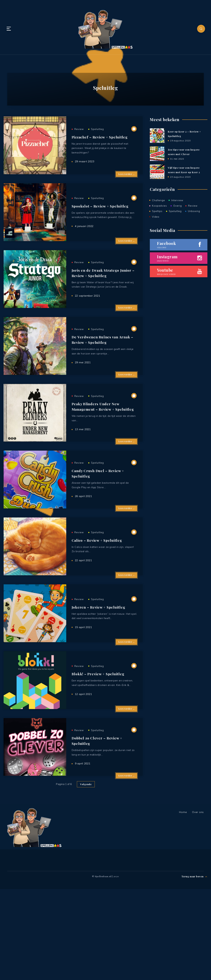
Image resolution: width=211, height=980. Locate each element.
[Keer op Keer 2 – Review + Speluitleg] (157, 136)
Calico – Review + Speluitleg (98, 599)
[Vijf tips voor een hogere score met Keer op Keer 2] (157, 172)
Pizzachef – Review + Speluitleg (101, 141)
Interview (177, 201)
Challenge (158, 201)
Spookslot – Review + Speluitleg (102, 217)
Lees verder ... (127, 183)
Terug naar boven (194, 967)
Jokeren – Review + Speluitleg (99, 675)
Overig (178, 206)
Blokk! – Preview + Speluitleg (99, 751)
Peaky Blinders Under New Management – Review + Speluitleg (104, 447)
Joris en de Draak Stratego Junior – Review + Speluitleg (104, 295)
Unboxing (194, 212)
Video (156, 217)
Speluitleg (97, 134)
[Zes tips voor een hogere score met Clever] (157, 154)
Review (79, 134)
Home (183, 903)
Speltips (157, 212)
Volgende (86, 875)
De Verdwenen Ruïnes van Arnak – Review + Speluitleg (103, 371)
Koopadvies (159, 206)
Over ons (198, 903)
